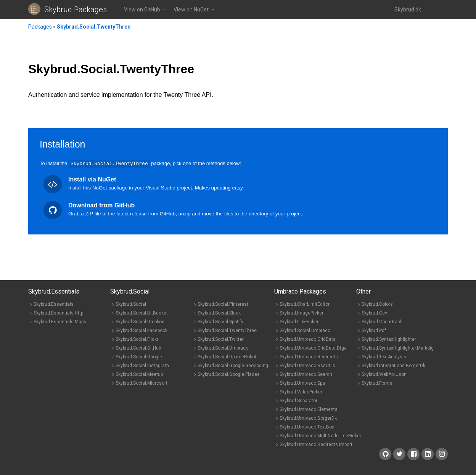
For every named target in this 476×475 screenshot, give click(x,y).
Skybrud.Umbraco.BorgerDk (308, 418)
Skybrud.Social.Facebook (142, 330)
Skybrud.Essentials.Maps (60, 321)
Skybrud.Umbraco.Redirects (309, 356)
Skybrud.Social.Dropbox (140, 321)
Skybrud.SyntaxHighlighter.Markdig (398, 348)
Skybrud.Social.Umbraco (223, 348)
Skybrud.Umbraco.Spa (302, 383)
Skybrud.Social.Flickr (137, 339)
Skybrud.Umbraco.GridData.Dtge (313, 348)
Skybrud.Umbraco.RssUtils (307, 365)
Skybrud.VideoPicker (301, 392)
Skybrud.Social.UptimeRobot (227, 356)
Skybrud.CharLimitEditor (305, 304)
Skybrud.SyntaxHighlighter (389, 339)
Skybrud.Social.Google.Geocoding (233, 365)
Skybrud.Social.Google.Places (229, 374)
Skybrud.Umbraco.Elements (309, 409)
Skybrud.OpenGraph (382, 321)
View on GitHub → (145, 10)
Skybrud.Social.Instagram (142, 365)
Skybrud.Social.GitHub (138, 348)
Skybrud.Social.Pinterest (223, 304)
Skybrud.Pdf (374, 330)
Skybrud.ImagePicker (302, 313)
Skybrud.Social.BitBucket (142, 313)
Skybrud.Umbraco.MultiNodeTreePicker (320, 435)
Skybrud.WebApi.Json (384, 374)
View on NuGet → (194, 10)
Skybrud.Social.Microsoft (142, 383)
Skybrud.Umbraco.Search (306, 374)
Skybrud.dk (408, 10)
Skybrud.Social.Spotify (220, 321)
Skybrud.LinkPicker (299, 321)
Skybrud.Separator (298, 400)
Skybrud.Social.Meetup (139, 374)
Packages (40, 27)
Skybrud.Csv (374, 313)
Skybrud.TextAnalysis (384, 356)
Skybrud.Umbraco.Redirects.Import (316, 444)
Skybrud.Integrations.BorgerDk (393, 365)
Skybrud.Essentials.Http (58, 313)
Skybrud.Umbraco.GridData (308, 339)
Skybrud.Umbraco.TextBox (307, 427)
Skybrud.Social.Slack (219, 313)
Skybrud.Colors (377, 304)
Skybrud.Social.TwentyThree (94, 27)
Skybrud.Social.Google (139, 356)
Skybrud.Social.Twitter (221, 339)
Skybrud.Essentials (54, 304)
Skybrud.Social (131, 304)
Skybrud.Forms (377, 383)
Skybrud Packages (76, 10)
